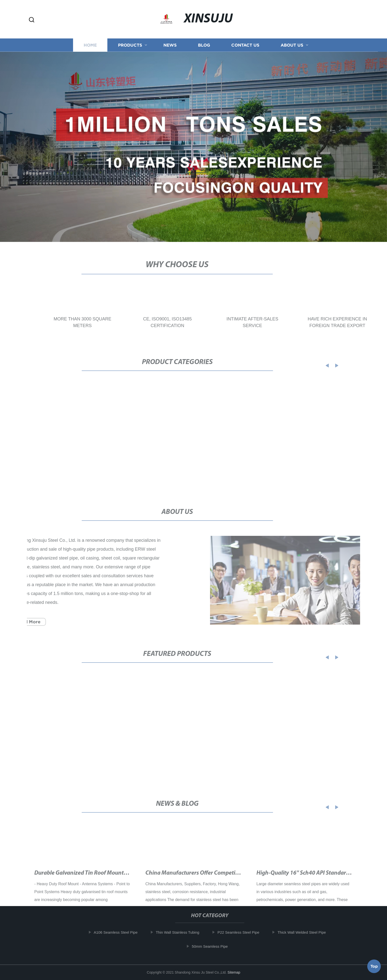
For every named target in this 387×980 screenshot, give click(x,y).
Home (90, 47)
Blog (204, 47)
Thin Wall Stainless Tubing (180, 932)
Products (130, 47)
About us (292, 47)
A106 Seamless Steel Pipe (118, 932)
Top (374, 965)
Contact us (245, 47)
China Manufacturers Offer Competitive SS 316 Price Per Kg (219, 879)
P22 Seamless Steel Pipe (241, 932)
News (170, 47)
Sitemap (234, 972)
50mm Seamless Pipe (212, 946)
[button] (32, 20)
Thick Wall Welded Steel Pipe (304, 932)
